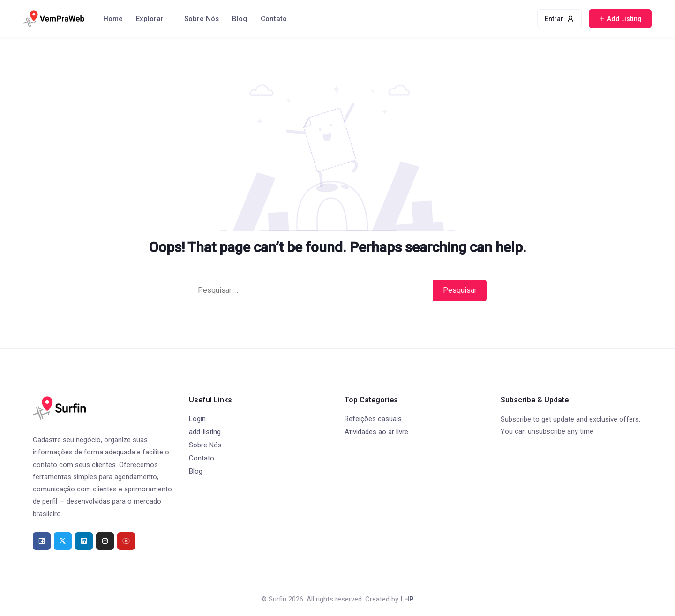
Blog (240, 19)
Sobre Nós (202, 19)
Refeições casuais (373, 419)
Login (197, 419)
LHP (407, 599)
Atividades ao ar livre (376, 432)
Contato (274, 19)
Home (113, 19)
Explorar (150, 19)
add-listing (205, 432)
